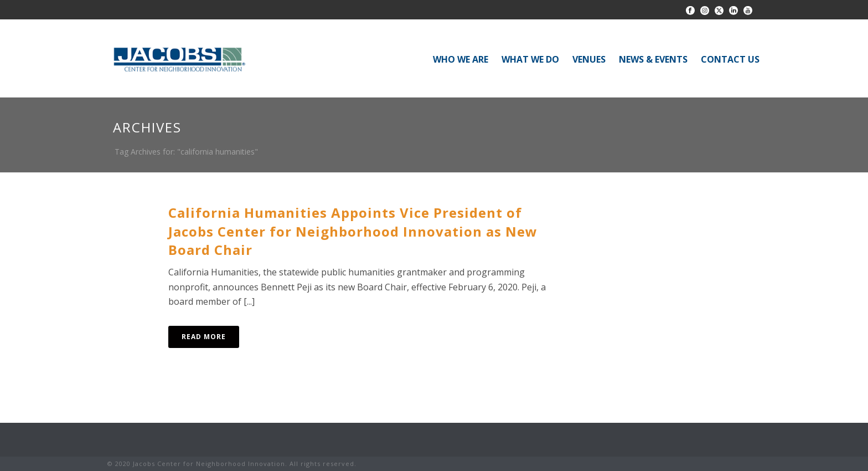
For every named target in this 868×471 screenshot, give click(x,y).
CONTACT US (730, 59)
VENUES (589, 59)
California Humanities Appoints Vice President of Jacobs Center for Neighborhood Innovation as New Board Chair (353, 231)
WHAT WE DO (530, 59)
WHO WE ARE (461, 59)
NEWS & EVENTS (653, 59)
